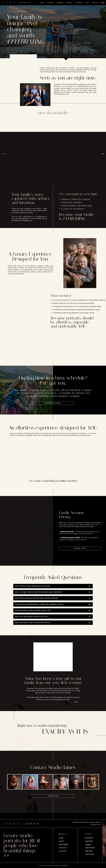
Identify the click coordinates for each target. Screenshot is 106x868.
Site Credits (65, 865)
